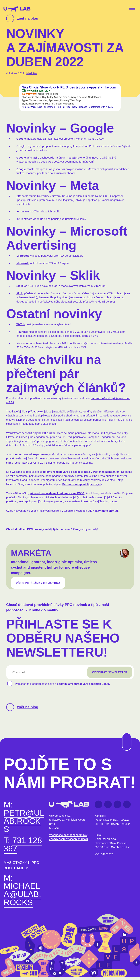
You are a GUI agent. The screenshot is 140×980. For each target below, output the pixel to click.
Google (21, 139)
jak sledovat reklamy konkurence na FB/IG (57, 493)
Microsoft (23, 256)
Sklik (20, 286)
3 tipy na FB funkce (43, 433)
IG (18, 211)
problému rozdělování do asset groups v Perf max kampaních (79, 472)
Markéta (32, 73)
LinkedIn (108, 805)
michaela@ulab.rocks (22, 895)
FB (18, 196)
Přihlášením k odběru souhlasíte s (62, 685)
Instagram (127, 805)
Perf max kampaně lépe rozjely (82, 484)
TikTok (21, 324)
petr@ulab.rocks (24, 822)
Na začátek (124, 733)
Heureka (22, 332)
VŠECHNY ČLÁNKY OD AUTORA (38, 584)
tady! (95, 529)
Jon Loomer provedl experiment (27, 454)
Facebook (98, 805)
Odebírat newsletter (110, 674)
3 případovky (34, 411)
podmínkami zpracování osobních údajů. (83, 685)
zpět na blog (28, 18)
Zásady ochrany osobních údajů (68, 840)
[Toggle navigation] (133, 9)
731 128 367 (23, 845)
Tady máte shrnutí (106, 511)
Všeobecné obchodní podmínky (68, 836)
